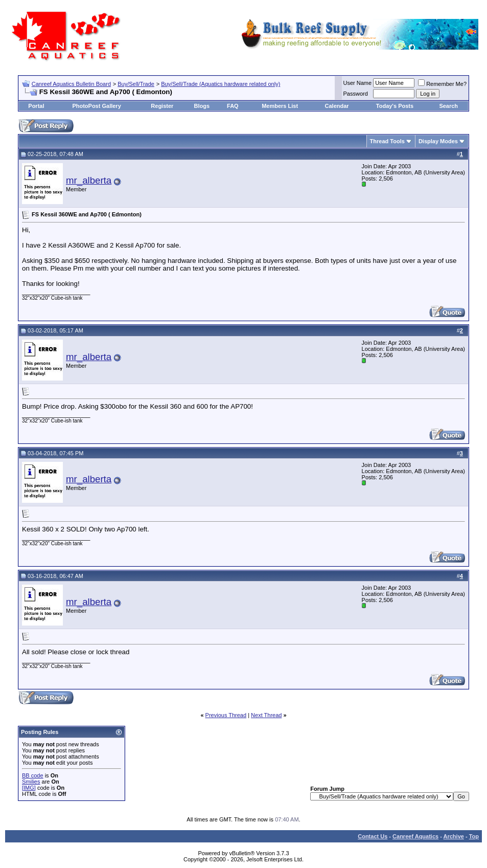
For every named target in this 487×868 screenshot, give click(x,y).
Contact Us (373, 836)
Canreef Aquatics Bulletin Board (71, 84)
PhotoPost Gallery (96, 106)
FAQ (233, 106)
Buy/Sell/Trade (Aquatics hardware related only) (221, 84)
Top (474, 836)
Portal (36, 106)
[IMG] (29, 788)
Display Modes (438, 141)
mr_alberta (89, 180)
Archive (454, 836)
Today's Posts (395, 106)
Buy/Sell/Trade (136, 84)
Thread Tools (387, 141)
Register (162, 106)
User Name (358, 83)
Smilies (31, 782)
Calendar (337, 106)
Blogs (202, 106)
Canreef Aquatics (415, 836)
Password (356, 94)
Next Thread (266, 715)
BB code (33, 775)
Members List (280, 106)
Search (448, 106)
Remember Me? (442, 84)
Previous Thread (226, 715)
